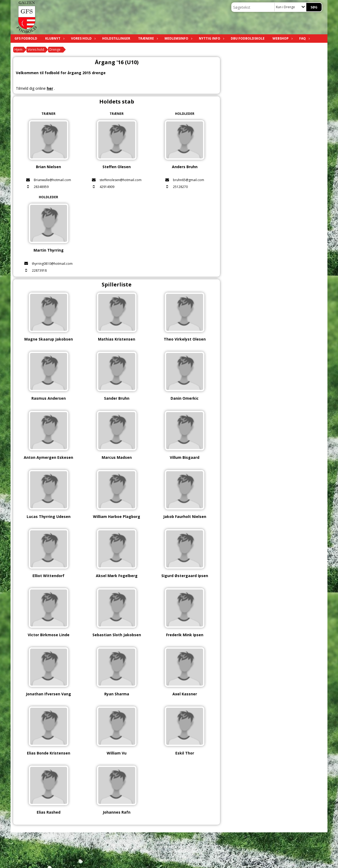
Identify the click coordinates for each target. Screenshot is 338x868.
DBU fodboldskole (248, 38)
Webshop (282, 38)
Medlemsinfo (178, 38)
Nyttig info (211, 38)
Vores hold (83, 38)
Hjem (18, 49)
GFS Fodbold (26, 38)
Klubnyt (54, 38)
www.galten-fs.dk (169, 860)
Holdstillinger (116, 38)
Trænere (147, 38)
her (50, 88)
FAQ (304, 38)
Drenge (55, 49)
